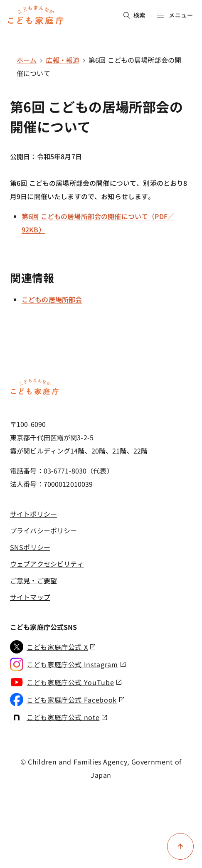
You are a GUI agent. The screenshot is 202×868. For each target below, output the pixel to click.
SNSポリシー (30, 547)
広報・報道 (63, 60)
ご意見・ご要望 (33, 580)
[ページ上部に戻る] (180, 846)
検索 (134, 15)
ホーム (27, 60)
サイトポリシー (33, 514)
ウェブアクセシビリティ (47, 564)
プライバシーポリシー (43, 530)
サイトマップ (30, 597)
